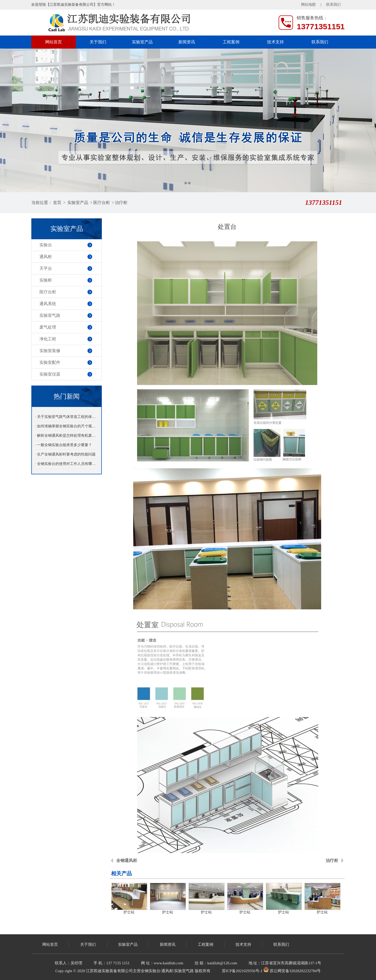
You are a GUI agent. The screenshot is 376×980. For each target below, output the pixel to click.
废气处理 (48, 327)
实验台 (46, 245)
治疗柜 (121, 203)
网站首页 (54, 42)
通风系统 (48, 304)
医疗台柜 (102, 203)
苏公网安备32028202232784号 (292, 971)
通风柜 (46, 257)
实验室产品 (142, 42)
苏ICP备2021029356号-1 (242, 971)
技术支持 (275, 42)
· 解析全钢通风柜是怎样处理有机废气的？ (66, 436)
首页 (57, 203)
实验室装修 (50, 351)
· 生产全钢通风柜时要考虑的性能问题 (65, 454)
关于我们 (98, 42)
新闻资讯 (187, 42)
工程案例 (231, 42)
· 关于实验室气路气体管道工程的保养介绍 (66, 417)
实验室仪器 (50, 374)
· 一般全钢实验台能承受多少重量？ (64, 445)
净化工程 (48, 339)
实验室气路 (50, 315)
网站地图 (308, 5)
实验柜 (46, 280)
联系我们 (333, 5)
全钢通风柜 (127, 861)
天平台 (46, 268)
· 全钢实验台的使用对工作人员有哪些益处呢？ (66, 464)
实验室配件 (50, 362)
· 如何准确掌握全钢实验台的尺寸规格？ (66, 426)
